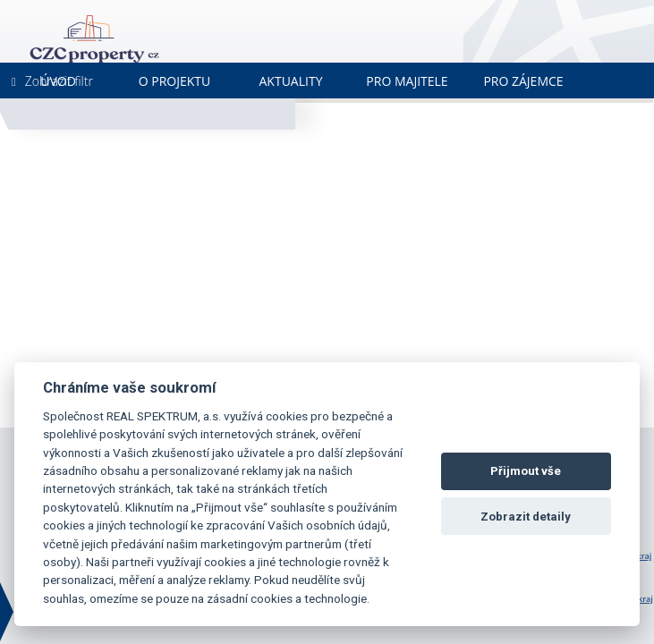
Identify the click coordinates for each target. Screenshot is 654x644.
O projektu (175, 81)
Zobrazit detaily (526, 517)
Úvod (58, 81)
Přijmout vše (526, 471)
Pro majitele (407, 81)
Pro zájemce (523, 81)
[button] (359, 311)
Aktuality (291, 81)
